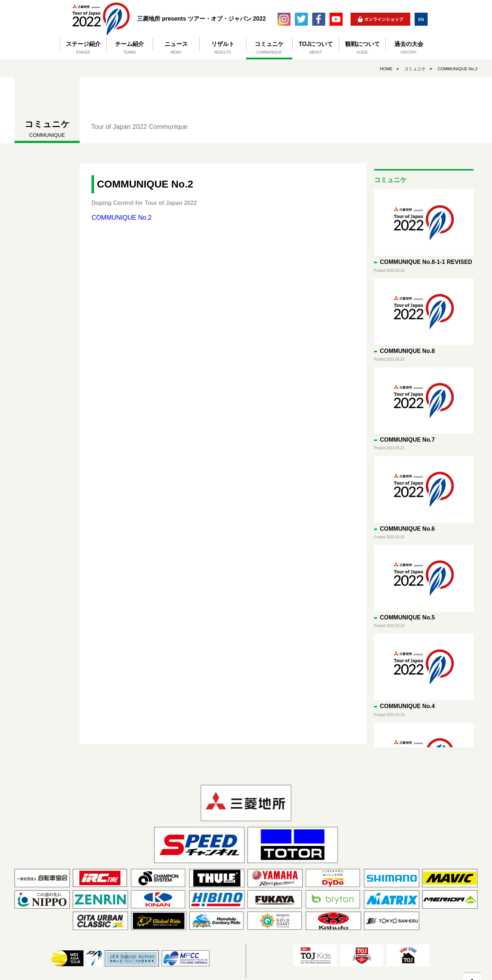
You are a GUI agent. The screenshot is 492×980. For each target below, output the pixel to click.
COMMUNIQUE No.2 (457, 69)
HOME (385, 69)
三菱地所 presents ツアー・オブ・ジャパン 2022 (101, 19)
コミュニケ (414, 69)
